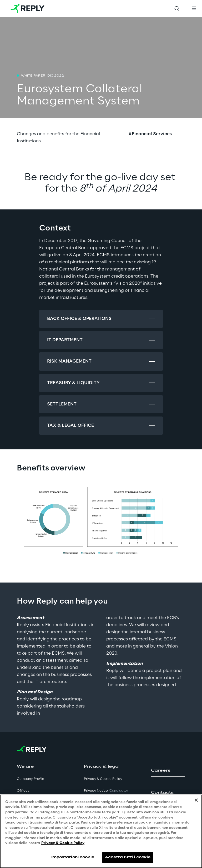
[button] (168, 771)
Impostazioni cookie (73, 857)
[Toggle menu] (194, 8)
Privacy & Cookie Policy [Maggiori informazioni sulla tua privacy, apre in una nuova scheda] (63, 843)
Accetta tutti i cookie (128, 857)
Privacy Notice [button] (106, 791)
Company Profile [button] (31, 779)
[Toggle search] (177, 8)
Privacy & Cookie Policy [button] (103, 779)
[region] (101, 831)
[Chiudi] (196, 800)
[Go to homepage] (27, 8)
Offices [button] (23, 791)
